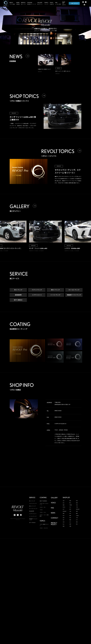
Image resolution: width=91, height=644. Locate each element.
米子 (77, 520)
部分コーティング (55, 290)
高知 (77, 522)
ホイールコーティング (74, 290)
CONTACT (55, 518)
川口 (70, 507)
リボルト (41, 510)
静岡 (77, 514)
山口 (70, 522)
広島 (64, 522)
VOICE (53, 503)
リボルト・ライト (43, 512)
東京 (70, 509)
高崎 (64, 505)
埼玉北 (64, 507)
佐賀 (70, 524)
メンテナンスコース (37, 295)
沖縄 (70, 526)
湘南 (77, 511)
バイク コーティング (37, 290)
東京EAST (78, 509)
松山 (64, 524)
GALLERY (54, 498)
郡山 (70, 503)
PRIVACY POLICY (54, 524)
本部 (64, 501)
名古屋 (77, 516)
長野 (64, 514)
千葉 (77, 507)
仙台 (64, 503)
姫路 (70, 520)
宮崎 (64, 526)
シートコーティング (55, 295)
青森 (70, 501)
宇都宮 (71, 505)
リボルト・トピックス (44, 528)
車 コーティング (18, 290)
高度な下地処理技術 (43, 501)
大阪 (77, 518)
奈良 (70, 518)
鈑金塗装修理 (18, 295)
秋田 (77, 501)
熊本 (77, 524)
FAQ (52, 508)
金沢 (64, 516)
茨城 (77, 505)
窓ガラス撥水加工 (18, 300)
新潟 (77, 503)
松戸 (64, 509)
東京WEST (65, 511)
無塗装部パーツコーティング (74, 295)
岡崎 (70, 516)
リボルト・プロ (43, 507)
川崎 (70, 511)
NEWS (53, 513)
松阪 (64, 518)
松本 (70, 514)
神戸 (64, 520)
